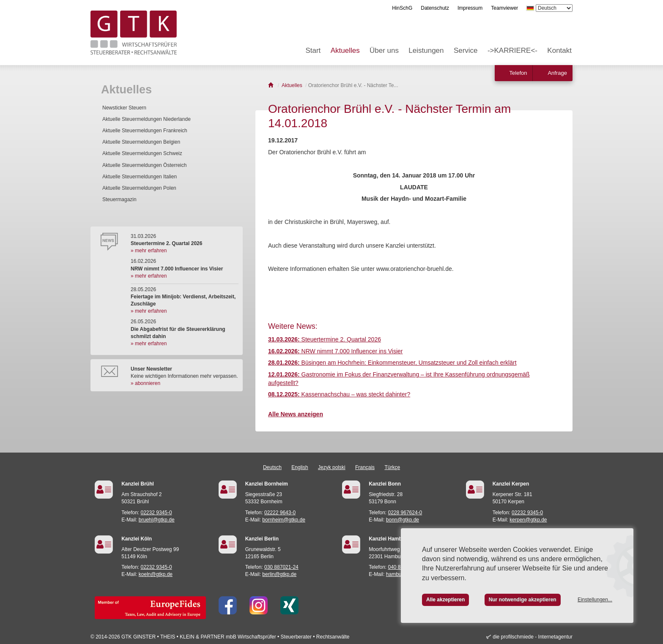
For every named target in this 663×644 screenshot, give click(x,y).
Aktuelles (345, 50)
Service (466, 50)
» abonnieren (145, 383)
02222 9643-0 (280, 513)
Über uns (384, 50)
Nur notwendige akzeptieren (523, 600)
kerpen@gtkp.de (528, 520)
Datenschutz (435, 8)
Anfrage (557, 73)
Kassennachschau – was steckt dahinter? (339, 394)
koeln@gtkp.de (156, 574)
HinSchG (402, 8)
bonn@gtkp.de (403, 520)
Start (313, 50)
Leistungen (426, 50)
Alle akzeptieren (445, 600)
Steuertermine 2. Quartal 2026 (325, 339)
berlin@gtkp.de (279, 574)
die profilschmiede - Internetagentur (533, 637)
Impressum (470, 8)
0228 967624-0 (405, 513)
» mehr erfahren (149, 251)
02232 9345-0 (156, 513)
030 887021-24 (281, 567)
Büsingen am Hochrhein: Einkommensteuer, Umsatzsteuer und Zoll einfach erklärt (392, 363)
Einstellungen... (595, 600)
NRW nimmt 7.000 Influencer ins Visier (336, 351)
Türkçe (392, 467)
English (300, 467)
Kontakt (559, 50)
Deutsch (272, 467)
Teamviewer (504, 8)
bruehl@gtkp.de (157, 520)
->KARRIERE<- (512, 50)
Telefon (518, 73)
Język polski (332, 467)
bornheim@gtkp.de (284, 520)
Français (365, 467)
